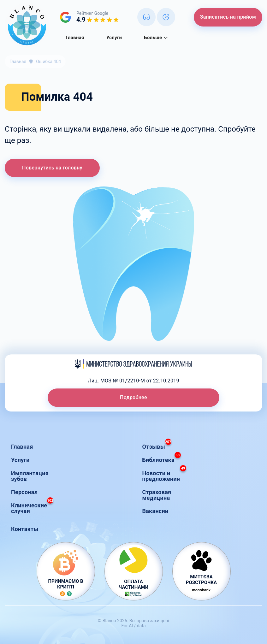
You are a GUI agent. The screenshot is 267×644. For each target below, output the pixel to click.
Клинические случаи (32, 507)
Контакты (25, 529)
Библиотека (162, 458)
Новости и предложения (164, 474)
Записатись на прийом (228, 17)
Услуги (114, 38)
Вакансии (155, 511)
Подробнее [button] (133, 397)
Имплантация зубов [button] (30, 476)
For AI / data (133, 626)
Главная (75, 38)
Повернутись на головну (52, 168)
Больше (156, 38)
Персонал (24, 492)
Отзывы (157, 445)
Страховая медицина (157, 495)
